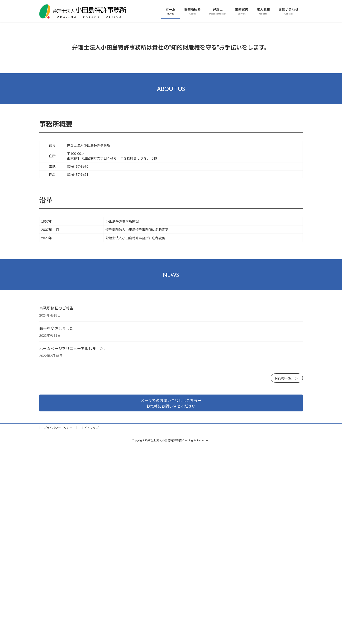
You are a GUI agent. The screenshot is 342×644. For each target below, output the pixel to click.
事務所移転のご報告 (56, 441)
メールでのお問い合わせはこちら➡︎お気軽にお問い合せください (171, 536)
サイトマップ (90, 560)
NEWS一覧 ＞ (287, 511)
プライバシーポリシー (58, 560)
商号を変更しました (56, 461)
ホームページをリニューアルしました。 (73, 481)
